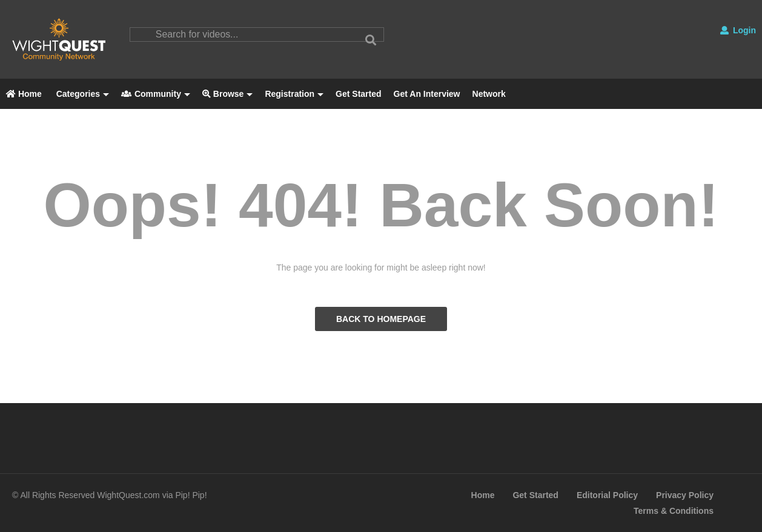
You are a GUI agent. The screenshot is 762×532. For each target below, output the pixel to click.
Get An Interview (427, 94)
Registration (294, 94)
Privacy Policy (685, 495)
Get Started (358, 94)
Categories (81, 94)
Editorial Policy (607, 495)
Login (738, 30)
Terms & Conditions (674, 511)
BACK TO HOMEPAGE (381, 319)
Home (24, 94)
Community (156, 94)
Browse (227, 94)
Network (489, 94)
